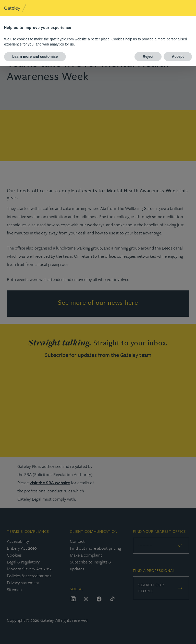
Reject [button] (148, 57)
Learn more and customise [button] (35, 57)
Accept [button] (178, 57)
